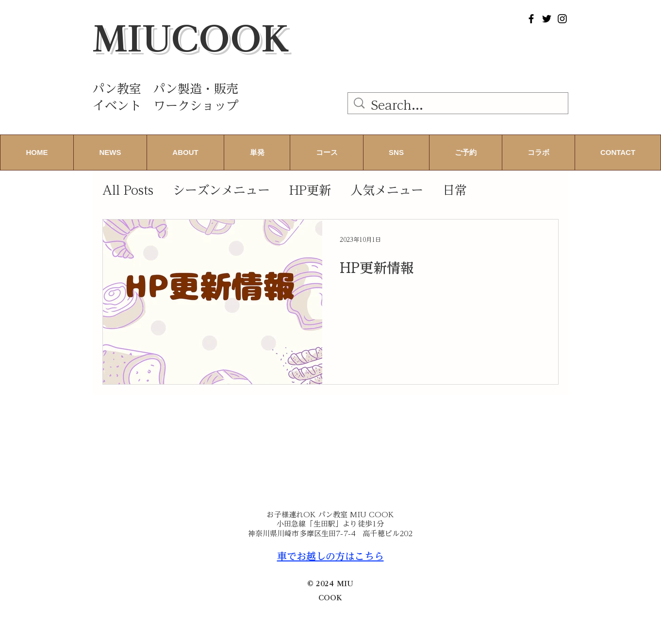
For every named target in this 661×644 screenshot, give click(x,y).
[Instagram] (562, 19)
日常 (455, 190)
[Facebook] (531, 19)
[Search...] (459, 105)
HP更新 (310, 190)
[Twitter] (547, 19)
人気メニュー (387, 190)
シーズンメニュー (221, 190)
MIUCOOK (191, 38)
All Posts (128, 190)
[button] (185, 153)
